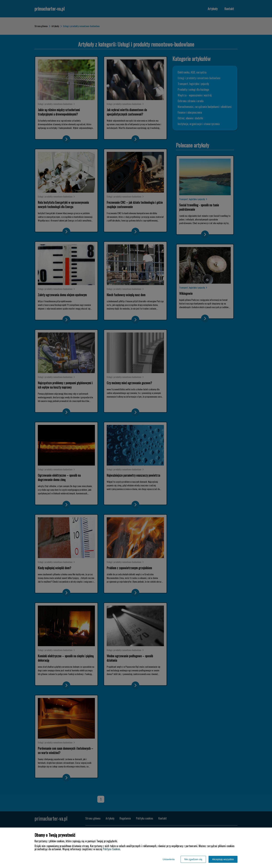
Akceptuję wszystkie (223, 859)
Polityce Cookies (112, 849)
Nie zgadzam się (193, 859)
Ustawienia (169, 859)
